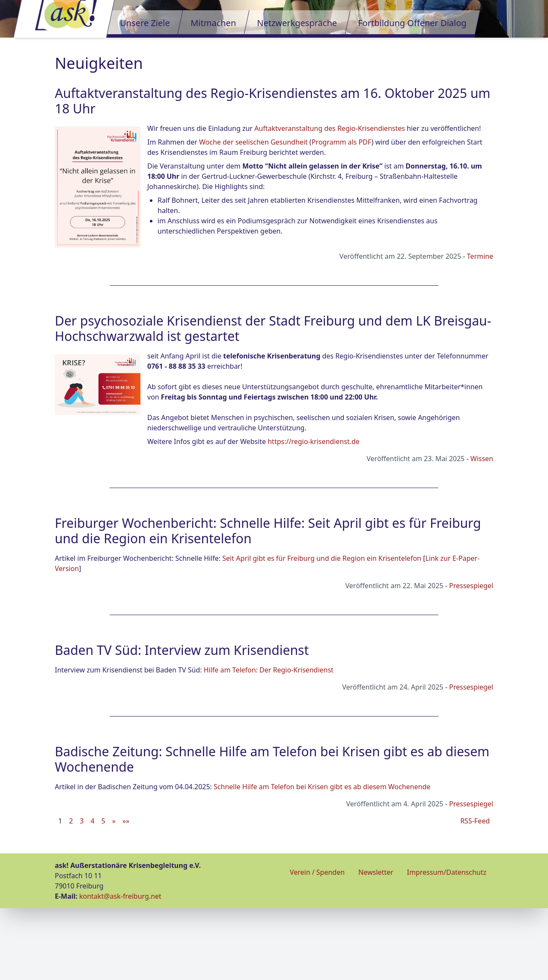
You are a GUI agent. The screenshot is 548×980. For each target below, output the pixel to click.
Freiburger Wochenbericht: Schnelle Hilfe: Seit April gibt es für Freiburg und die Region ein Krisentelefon (268, 603)
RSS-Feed (475, 893)
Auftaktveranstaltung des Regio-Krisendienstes (330, 200)
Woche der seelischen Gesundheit (253, 214)
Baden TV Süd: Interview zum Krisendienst (182, 722)
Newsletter (376, 944)
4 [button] (92, 893)
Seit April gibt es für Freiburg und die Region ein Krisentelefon (322, 630)
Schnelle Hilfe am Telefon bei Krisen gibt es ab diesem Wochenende (322, 859)
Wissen (482, 530)
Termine (480, 328)
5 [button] (103, 893)
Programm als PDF (342, 214)
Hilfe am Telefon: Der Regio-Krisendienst (269, 742)
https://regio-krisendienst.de (314, 513)
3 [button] (82, 893)
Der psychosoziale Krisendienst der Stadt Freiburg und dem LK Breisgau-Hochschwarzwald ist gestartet (273, 400)
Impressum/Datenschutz (447, 944)
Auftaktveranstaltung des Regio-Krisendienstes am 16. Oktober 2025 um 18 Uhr (273, 173)
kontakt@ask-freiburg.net (120, 968)
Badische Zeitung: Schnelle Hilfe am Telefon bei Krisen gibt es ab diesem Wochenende (272, 831)
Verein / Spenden (317, 944)
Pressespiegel (471, 657)
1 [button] (60, 893)
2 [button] (71, 893)
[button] (114, 893)
